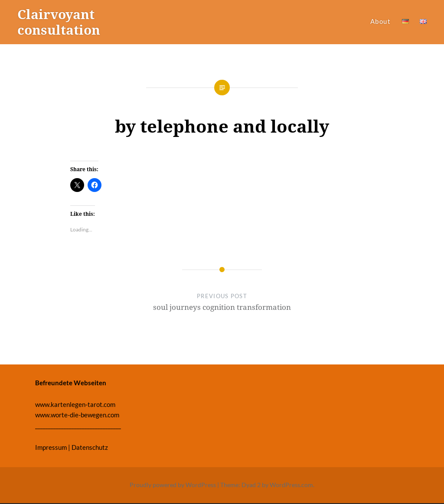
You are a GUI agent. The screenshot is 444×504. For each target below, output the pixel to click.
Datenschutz (90, 447)
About (381, 21)
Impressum (51, 447)
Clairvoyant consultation (59, 22)
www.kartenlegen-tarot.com (75, 404)
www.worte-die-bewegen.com (77, 415)
